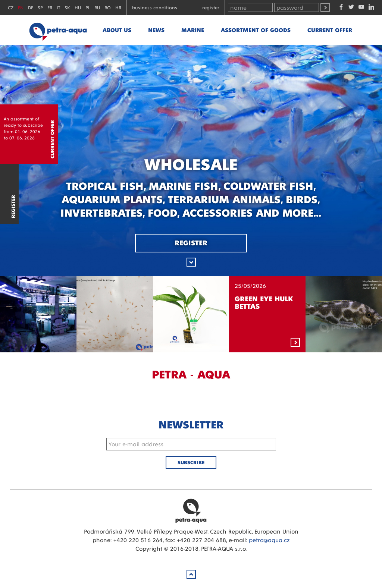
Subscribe (191, 462)
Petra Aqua (191, 510)
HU (78, 7)
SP (40, 7)
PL (88, 7)
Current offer (330, 30)
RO (108, 7)
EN (21, 7)
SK (67, 7)
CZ (11, 7)
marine (193, 30)
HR (118, 7)
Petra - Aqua (58, 30)
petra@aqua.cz (269, 540)
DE (31, 7)
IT (58, 7)
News (156, 30)
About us (117, 30)
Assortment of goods (256, 30)
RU (97, 7)
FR (50, 7)
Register (211, 7)
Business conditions (155, 7)
